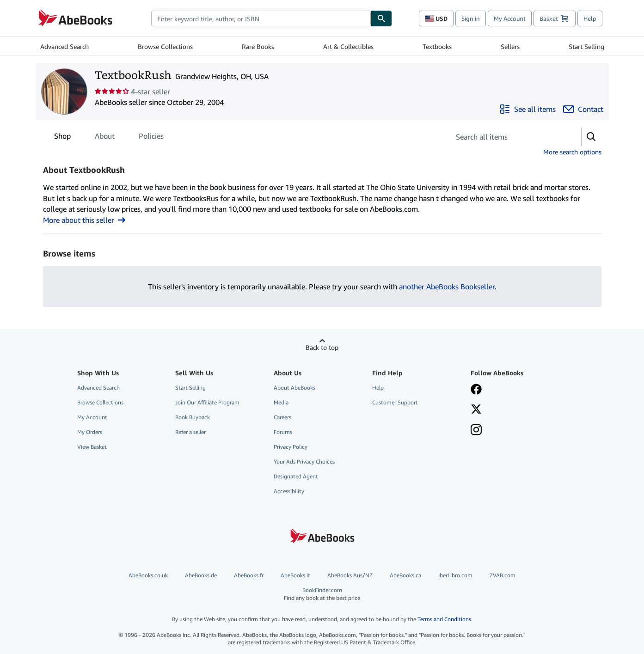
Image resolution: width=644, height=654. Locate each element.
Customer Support (395, 402)
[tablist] (109, 136)
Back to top (322, 347)
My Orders (90, 432)
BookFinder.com (322, 594)
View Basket (92, 447)
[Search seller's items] (506, 137)
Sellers (510, 46)
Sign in (471, 18)
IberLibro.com (455, 575)
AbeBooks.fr (249, 575)
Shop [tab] (62, 138)
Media (281, 402)
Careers (282, 417)
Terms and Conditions (444, 619)
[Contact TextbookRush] (583, 109)
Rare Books (258, 46)
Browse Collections (165, 46)
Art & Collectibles (348, 46)
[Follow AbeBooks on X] (476, 410)
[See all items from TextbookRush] (527, 109)
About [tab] (105, 138)
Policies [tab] (151, 138)
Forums (283, 432)
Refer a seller (190, 432)
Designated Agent (296, 476)
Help (590, 18)
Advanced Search (64, 46)
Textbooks (437, 46)
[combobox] (261, 18)
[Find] (381, 18)
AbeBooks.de (201, 575)
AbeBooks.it (295, 575)
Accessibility (289, 491)
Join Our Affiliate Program (207, 402)
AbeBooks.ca (405, 575)
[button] (591, 137)
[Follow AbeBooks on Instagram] (476, 431)
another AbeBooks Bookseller (447, 287)
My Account (510, 18)
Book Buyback (193, 417)
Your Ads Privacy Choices (304, 461)
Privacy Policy (291, 447)
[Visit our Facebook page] (476, 390)
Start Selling (586, 46)
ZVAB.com (503, 575)
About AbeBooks (294, 388)
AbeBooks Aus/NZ (350, 575)
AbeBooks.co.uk (148, 575)
